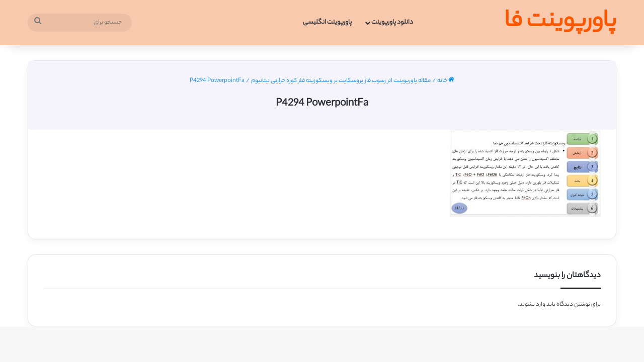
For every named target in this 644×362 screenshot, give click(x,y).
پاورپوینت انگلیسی (327, 22)
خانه (446, 81)
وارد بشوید (532, 305)
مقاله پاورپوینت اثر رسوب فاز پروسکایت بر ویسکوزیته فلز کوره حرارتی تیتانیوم (341, 81)
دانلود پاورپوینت (392, 22)
